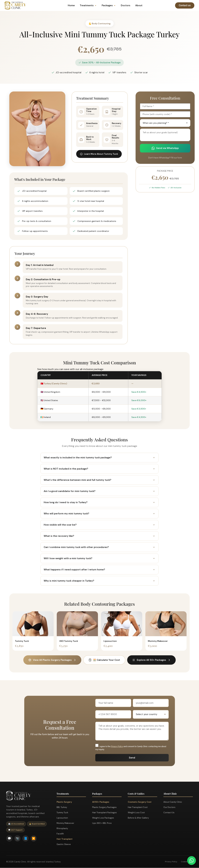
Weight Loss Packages (103, 818)
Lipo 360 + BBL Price (102, 823)
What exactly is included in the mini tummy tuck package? (99, 458)
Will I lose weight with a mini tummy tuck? (99, 558)
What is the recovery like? (99, 536)
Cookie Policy (187, 862)
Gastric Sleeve (64, 844)
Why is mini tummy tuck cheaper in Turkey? (99, 581)
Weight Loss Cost (136, 813)
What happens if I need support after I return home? (99, 570)
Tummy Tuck (62, 813)
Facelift (60, 834)
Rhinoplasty (62, 828)
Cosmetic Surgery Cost (140, 802)
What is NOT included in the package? (99, 469)
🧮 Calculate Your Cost (104, 660)
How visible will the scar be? (99, 525)
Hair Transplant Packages (104, 813)
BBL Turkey (62, 807)
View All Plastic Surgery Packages (52, 660)
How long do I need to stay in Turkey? (99, 502)
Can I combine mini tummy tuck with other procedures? (99, 547)
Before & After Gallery (138, 818)
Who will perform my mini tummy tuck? (99, 514)
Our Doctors (169, 807)
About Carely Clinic (173, 802)
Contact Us (169, 813)
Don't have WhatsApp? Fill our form (165, 158)
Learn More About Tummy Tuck (99, 154)
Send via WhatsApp (165, 148)
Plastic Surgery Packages (104, 807)
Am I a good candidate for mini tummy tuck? (99, 491)
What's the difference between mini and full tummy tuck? (99, 480)
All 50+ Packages (101, 802)
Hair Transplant (65, 839)
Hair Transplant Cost (138, 807)
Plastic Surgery (64, 802)
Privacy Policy (117, 746)
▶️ (34, 838)
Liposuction (62, 818)
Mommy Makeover (65, 823)
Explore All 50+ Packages (151, 660)
